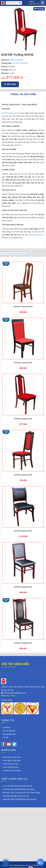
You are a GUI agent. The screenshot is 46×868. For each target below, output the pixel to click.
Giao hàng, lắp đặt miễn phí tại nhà (16, 796)
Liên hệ (6, 737)
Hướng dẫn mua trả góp (12, 770)
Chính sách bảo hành (11, 764)
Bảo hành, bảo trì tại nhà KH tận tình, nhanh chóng (22, 793)
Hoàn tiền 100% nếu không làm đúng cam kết (20, 799)
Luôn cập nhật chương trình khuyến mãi (18, 786)
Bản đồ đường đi (9, 731)
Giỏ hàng (39, 9)
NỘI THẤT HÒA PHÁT (20, 63)
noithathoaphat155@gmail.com (15, 693)
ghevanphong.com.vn (36, 235)
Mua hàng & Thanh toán (12, 757)
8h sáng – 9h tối (9, 696)
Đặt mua (10, 84)
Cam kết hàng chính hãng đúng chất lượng (19, 789)
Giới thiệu (7, 727)
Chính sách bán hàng (11, 767)
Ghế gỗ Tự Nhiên (17, 60)
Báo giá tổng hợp (9, 734)
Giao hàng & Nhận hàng (12, 760)
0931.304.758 (34, 4)
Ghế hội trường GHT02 (11, 113)
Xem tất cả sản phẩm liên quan (13, 254)
